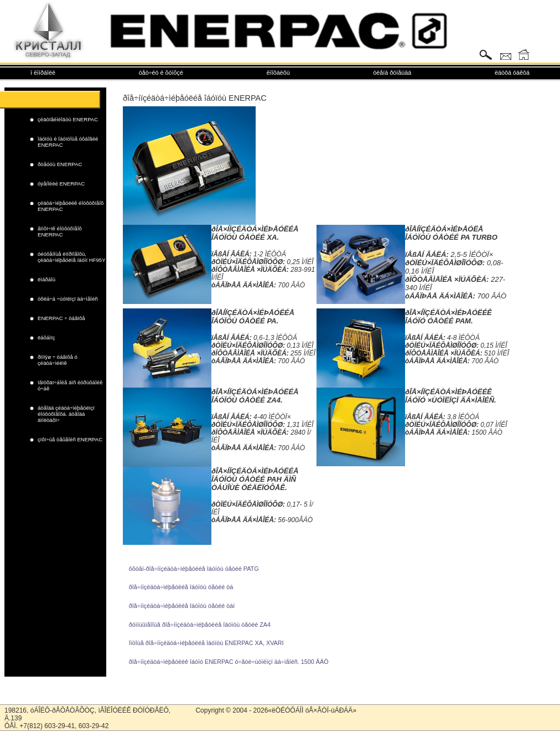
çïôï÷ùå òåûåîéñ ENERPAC (70, 439)
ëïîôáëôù (278, 73)
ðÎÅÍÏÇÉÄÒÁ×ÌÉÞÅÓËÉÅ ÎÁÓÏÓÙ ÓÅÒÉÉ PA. (253, 317)
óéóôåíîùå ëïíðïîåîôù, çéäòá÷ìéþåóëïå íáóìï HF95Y (72, 257)
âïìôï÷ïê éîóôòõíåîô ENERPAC (60, 231)
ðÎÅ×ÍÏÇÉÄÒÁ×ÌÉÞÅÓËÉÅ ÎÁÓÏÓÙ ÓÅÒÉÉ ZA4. (255, 396)
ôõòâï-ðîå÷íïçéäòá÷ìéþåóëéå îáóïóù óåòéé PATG (194, 569)
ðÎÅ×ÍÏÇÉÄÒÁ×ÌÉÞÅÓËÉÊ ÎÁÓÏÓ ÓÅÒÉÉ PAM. (448, 317)
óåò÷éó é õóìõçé (161, 73)
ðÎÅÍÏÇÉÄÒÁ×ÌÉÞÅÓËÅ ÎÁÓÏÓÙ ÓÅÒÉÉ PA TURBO (451, 233)
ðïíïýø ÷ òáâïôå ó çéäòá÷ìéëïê (58, 360)
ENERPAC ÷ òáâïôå (61, 318)
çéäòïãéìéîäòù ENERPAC (68, 119)
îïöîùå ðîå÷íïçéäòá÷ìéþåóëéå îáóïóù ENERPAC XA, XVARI (206, 643)
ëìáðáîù (46, 279)
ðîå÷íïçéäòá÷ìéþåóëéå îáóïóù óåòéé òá (181, 587)
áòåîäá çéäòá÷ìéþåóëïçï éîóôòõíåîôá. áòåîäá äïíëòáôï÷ (66, 414)
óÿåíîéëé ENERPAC (61, 184)
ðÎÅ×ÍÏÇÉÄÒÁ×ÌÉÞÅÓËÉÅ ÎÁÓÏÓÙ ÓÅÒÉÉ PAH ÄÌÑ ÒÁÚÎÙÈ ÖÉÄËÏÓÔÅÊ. (255, 479)
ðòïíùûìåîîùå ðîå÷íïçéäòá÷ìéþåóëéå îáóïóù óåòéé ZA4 (200, 625)
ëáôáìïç (46, 337)
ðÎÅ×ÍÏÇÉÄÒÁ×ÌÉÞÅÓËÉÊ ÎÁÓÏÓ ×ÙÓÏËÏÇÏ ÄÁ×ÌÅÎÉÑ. (451, 396)
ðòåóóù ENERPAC (60, 164)
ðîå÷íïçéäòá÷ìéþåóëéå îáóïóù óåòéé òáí (182, 606)
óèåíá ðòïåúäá (392, 73)
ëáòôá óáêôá (512, 73)
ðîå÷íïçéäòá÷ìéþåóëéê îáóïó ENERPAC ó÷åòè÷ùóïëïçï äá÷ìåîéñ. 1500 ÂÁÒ (229, 662)
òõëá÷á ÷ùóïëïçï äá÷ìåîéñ (68, 299)
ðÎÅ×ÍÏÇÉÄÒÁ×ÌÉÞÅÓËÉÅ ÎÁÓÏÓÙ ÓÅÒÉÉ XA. (255, 233)
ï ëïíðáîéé (43, 73)
